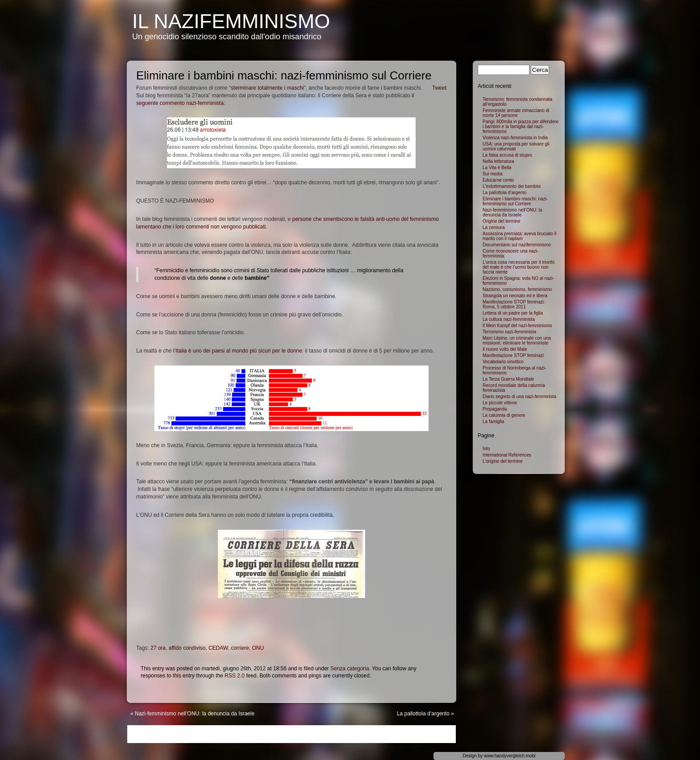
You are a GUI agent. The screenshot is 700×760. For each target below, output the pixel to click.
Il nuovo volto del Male (505, 349)
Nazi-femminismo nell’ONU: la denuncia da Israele (195, 714)
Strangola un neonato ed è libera (515, 296)
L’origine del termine (503, 461)
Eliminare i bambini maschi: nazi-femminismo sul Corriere (515, 201)
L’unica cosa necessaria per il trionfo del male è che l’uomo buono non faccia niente (519, 267)
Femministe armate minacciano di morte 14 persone (516, 113)
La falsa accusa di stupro (507, 155)
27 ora (158, 648)
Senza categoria (350, 669)
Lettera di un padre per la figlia (513, 313)
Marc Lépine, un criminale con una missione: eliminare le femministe (517, 341)
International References (507, 455)
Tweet (439, 88)
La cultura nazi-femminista (509, 319)
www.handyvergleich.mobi (510, 756)
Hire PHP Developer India (600, 54)
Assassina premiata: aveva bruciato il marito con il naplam (519, 236)
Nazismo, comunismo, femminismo (517, 289)
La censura (494, 227)
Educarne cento (498, 180)
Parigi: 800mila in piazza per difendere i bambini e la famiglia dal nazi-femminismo (521, 127)
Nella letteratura (498, 161)
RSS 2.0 (235, 676)
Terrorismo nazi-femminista (509, 332)
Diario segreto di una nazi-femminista (519, 397)
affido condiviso (187, 648)
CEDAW (218, 648)
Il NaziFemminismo (231, 21)
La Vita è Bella (497, 168)
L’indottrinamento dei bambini (512, 186)
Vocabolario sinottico (503, 362)
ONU (258, 648)
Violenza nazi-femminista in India (515, 138)
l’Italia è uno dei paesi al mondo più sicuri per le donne (238, 351)
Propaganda (495, 409)
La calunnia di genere (504, 415)
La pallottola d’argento (423, 714)
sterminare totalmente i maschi (267, 88)
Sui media (492, 174)
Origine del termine (501, 221)
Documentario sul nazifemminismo (517, 245)
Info (486, 449)
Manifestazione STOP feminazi (513, 355)
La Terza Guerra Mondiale (508, 379)
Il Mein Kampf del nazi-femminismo (517, 326)
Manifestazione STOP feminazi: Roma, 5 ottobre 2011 (514, 304)
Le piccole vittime (500, 403)
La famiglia (493, 422)
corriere (240, 648)
